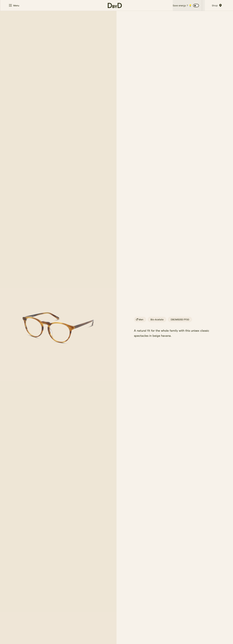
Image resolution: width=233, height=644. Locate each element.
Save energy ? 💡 (182, 5)
